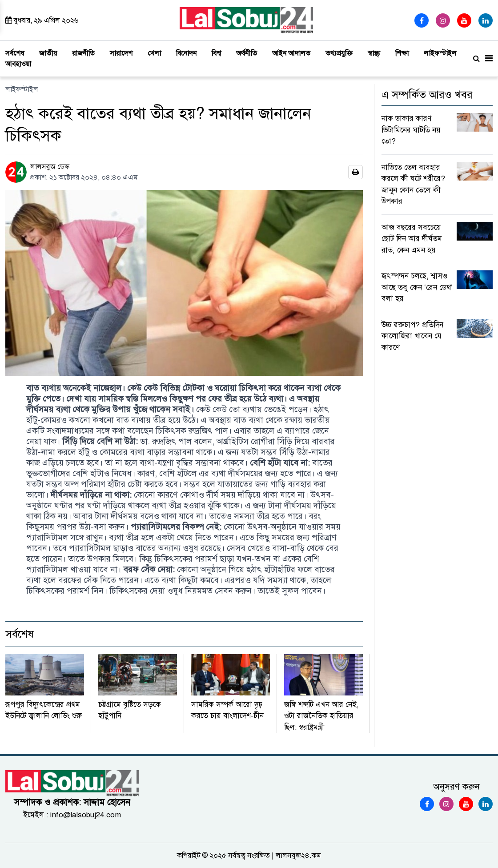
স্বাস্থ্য (374, 53)
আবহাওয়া (18, 64)
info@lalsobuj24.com (86, 815)
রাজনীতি (83, 53)
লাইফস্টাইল (440, 53)
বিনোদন (186, 53)
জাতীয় (48, 53)
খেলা (154, 53)
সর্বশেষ (15, 53)
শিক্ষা (402, 53)
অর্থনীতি (247, 53)
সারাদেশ (121, 53)
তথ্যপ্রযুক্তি (339, 53)
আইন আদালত (291, 53)
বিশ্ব (216, 53)
